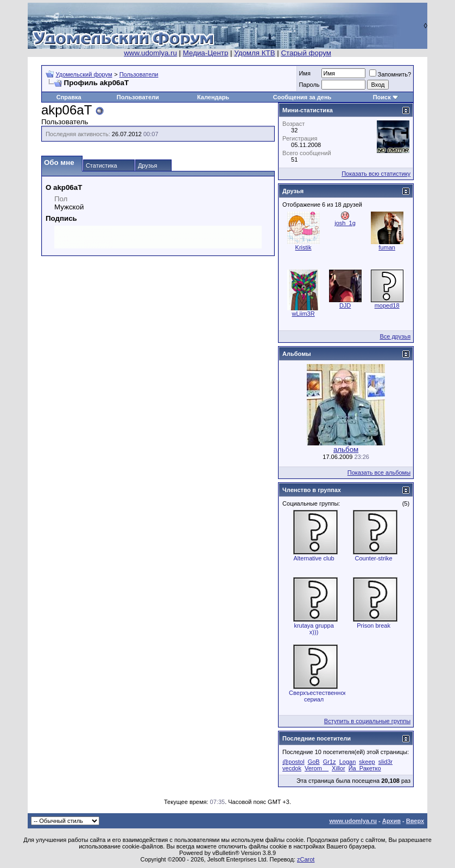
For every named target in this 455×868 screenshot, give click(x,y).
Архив (391, 821)
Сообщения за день (302, 97)
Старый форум (306, 53)
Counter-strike (374, 558)
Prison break (374, 626)
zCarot (306, 859)
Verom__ (317, 768)
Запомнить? (390, 74)
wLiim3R (304, 314)
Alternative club (314, 558)
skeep (367, 762)
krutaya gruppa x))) (314, 629)
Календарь (213, 97)
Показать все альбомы (379, 473)
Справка (69, 97)
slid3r (386, 762)
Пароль (309, 85)
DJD (345, 305)
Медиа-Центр (206, 53)
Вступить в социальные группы (367, 721)
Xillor (338, 768)
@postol (293, 762)
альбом (346, 449)
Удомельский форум (84, 74)
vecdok (292, 768)
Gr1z (330, 762)
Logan (348, 762)
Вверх (415, 821)
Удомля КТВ (254, 53)
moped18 (387, 305)
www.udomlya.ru (150, 53)
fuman (387, 247)
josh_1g (345, 223)
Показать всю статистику (376, 174)
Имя (304, 73)
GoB (314, 762)
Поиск (382, 97)
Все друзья (395, 336)
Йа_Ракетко (365, 768)
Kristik (304, 247)
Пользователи (139, 74)
